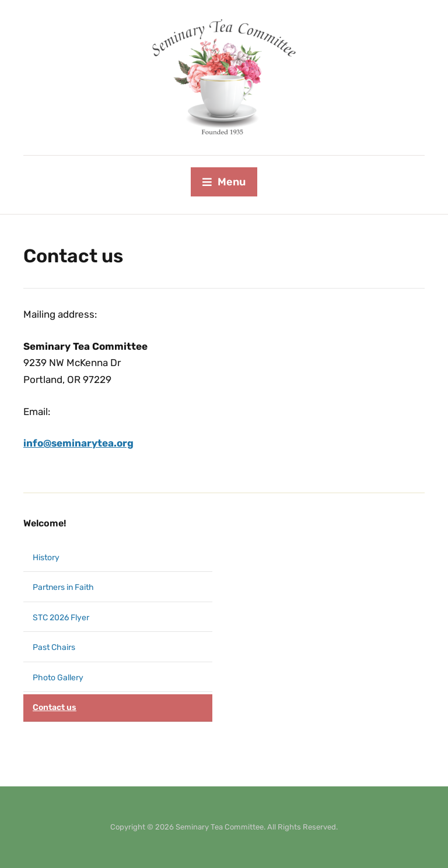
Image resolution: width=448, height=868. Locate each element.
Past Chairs (54, 647)
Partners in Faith (63, 587)
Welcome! (45, 523)
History (46, 558)
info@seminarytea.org (78, 443)
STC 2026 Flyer (61, 618)
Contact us (55, 707)
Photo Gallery (58, 678)
